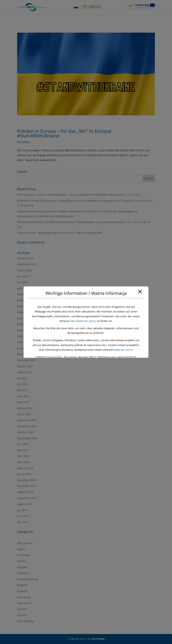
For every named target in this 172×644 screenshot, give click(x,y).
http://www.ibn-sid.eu (83, 321)
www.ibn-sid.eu (124, 350)
